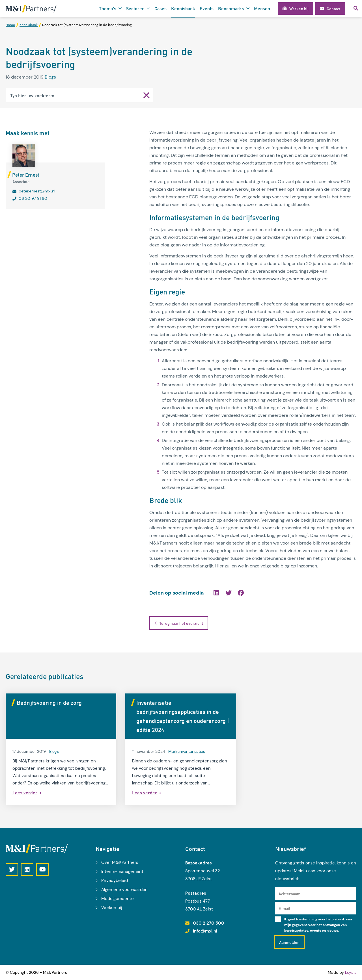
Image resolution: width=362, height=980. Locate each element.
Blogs (50, 77)
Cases (160, 8)
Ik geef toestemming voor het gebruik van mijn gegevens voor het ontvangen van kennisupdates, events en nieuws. (318, 925)
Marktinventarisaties (187, 751)
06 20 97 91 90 (33, 198)
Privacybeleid (115, 881)
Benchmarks (231, 8)
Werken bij (112, 908)
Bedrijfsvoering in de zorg (49, 703)
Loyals (351, 972)
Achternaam (289, 894)
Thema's (108, 8)
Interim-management (122, 871)
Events (207, 8)
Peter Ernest (26, 175)
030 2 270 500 (209, 923)
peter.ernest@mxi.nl (37, 191)
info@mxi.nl (205, 931)
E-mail (284, 908)
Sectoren (135, 8)
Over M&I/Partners (120, 862)
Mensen (262, 8)
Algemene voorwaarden (124, 890)
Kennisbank (183, 8)
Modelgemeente (118, 899)
